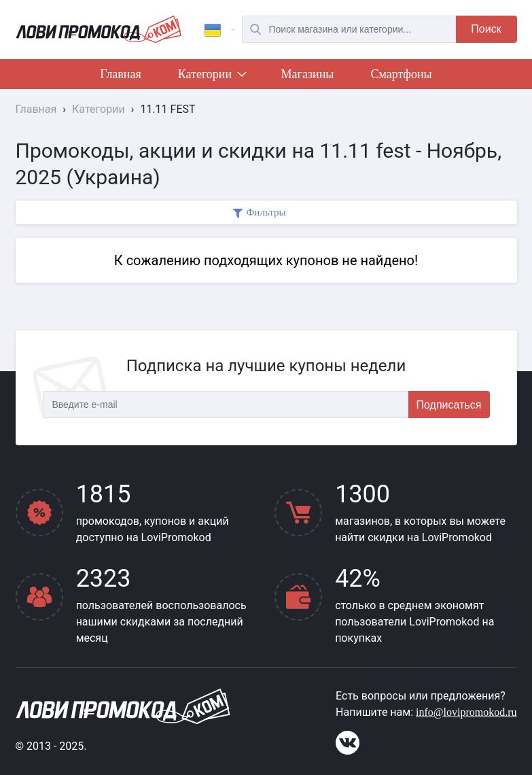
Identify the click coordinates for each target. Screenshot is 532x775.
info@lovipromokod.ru (466, 712)
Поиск (486, 29)
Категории (211, 77)
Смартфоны (401, 74)
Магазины (308, 74)
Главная (120, 74)
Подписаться (449, 405)
